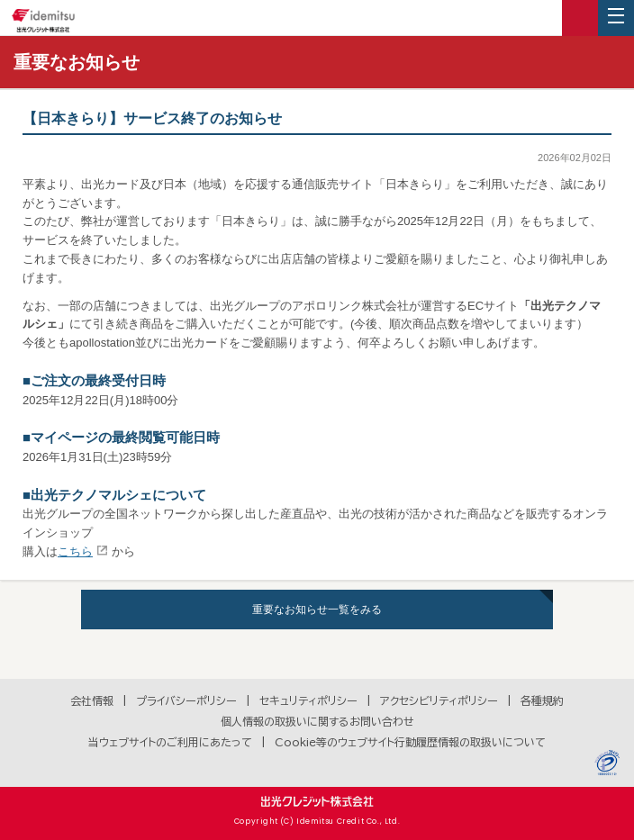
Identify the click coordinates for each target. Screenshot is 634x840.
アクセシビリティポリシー (439, 700)
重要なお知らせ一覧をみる (317, 610)
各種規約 (542, 700)
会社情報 (92, 700)
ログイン (580, 18)
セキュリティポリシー (308, 700)
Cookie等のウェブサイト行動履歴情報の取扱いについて (410, 742)
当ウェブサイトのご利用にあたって (170, 742)
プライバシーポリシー (186, 700)
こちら (75, 551)
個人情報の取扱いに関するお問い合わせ (317, 721)
